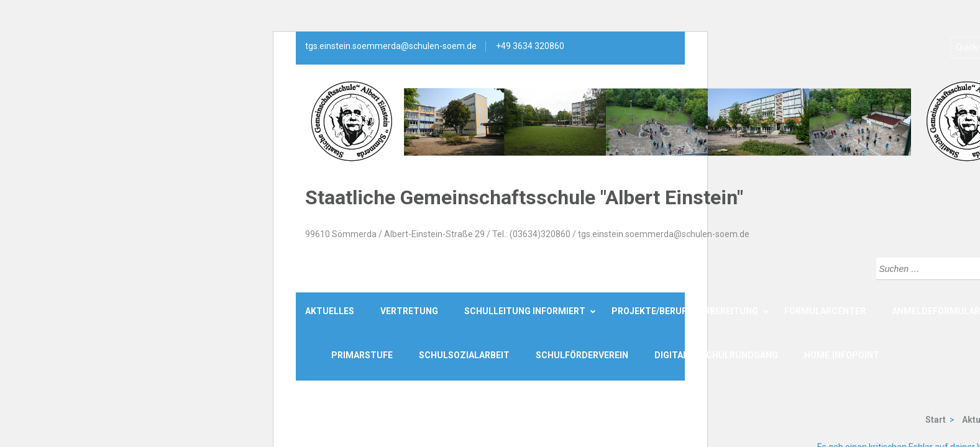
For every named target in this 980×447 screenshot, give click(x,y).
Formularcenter (825, 311)
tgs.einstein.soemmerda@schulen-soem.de (391, 46)
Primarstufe (362, 355)
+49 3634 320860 (530, 46)
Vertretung (409, 311)
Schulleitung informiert (525, 311)
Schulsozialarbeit (464, 355)
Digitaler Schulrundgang (716, 355)
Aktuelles (330, 311)
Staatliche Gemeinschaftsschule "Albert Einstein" (524, 197)
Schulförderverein (582, 355)
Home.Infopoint (842, 355)
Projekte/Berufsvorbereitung (685, 311)
